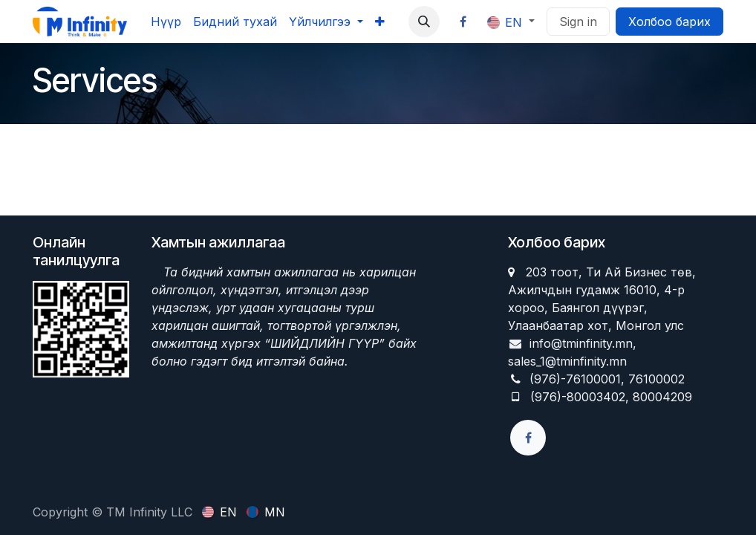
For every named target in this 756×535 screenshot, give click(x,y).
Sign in (578, 22)
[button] (424, 22)
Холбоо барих (669, 22)
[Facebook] (463, 22)
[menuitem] (166, 22)
